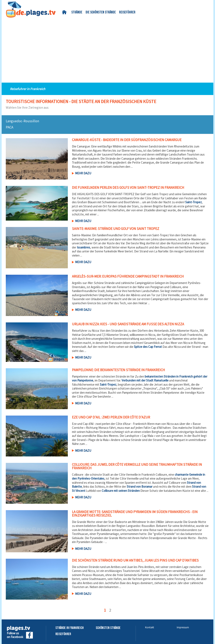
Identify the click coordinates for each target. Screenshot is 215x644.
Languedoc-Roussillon (22, 121)
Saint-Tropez (193, 202)
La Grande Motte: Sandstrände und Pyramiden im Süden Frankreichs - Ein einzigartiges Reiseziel (135, 514)
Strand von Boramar (140, 487)
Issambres (84, 247)
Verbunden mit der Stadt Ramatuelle (145, 380)
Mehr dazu (83, 173)
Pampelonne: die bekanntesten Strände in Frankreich (118, 370)
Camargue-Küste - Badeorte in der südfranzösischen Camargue (127, 140)
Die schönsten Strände (101, 12)
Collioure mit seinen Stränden (121, 491)
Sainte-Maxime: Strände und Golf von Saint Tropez (116, 229)
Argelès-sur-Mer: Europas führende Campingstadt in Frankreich (128, 276)
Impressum (183, 627)
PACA (10, 127)
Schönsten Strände (108, 628)
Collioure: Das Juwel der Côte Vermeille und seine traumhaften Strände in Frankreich (137, 466)
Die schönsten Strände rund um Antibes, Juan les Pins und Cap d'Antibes (135, 560)
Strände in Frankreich (70, 628)
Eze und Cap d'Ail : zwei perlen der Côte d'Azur (111, 417)
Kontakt (150, 627)
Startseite (65, 12)
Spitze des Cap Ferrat (148, 347)
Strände (77, 12)
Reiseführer (127, 12)
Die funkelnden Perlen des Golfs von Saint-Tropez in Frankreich (128, 188)
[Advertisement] (107, 49)
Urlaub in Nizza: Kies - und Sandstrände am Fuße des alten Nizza (128, 324)
